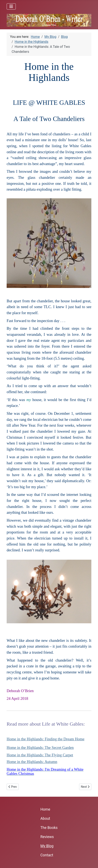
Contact (47, 855)
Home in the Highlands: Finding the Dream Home (46, 739)
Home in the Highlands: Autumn (32, 762)
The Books (49, 828)
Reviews (47, 837)
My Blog (47, 846)
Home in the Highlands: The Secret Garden (40, 748)
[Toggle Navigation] (11, 6)
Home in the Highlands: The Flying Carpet (40, 755)
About (45, 819)
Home (45, 809)
